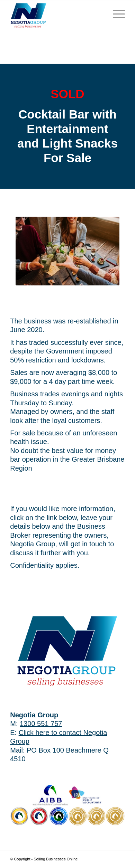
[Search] (99, 14)
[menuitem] (99, 14)
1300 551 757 (41, 724)
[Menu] (115, 14)
